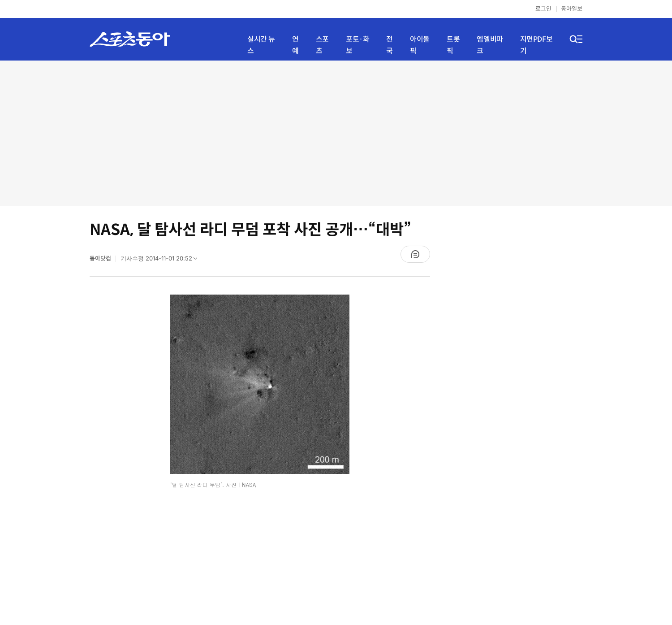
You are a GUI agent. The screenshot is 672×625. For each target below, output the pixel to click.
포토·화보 (358, 45)
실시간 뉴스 (261, 45)
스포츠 (322, 45)
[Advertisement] (336, 132)
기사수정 (162, 260)
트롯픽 (453, 45)
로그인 (543, 9)
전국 (390, 45)
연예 (295, 45)
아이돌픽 (420, 45)
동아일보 (572, 9)
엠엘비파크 (490, 45)
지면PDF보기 (536, 45)
